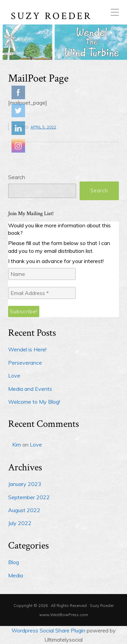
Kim (17, 445)
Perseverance (25, 363)
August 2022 (24, 510)
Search (17, 177)
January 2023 (25, 484)
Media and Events (30, 389)
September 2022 (29, 497)
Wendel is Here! (27, 349)
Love (14, 376)
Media (16, 575)
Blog (14, 562)
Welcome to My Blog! (34, 402)
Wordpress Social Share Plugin (49, 630)
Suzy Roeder (51, 16)
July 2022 (20, 523)
